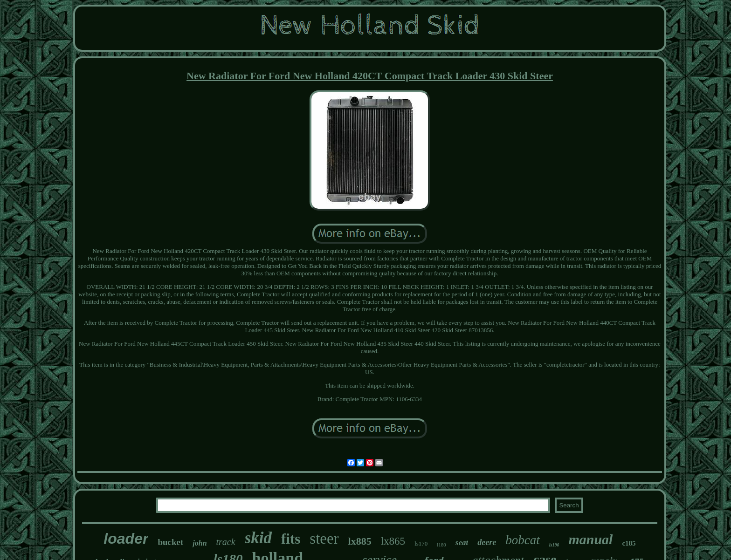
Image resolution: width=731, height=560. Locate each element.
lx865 (393, 541)
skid (258, 538)
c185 (629, 543)
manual (590, 539)
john (200, 543)
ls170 (421, 543)
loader (126, 539)
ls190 (554, 545)
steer (324, 539)
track (226, 542)
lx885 (360, 541)
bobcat (523, 540)
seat (462, 543)
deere (487, 542)
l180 (441, 545)
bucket (170, 542)
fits (291, 539)
